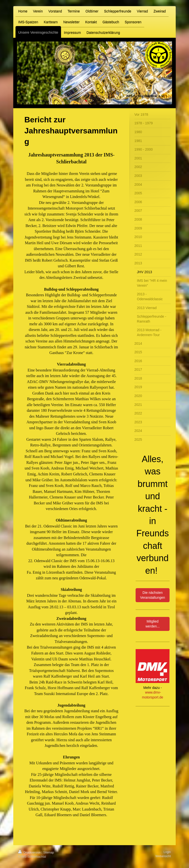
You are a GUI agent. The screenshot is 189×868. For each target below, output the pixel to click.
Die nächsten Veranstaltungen (152, 595)
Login (167, 852)
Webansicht (163, 856)
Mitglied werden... (153, 624)
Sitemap (48, 853)
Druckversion (30, 853)
